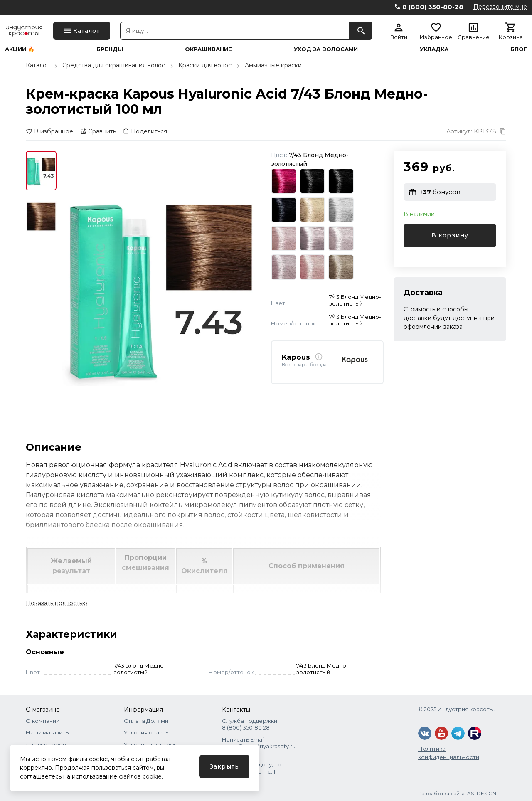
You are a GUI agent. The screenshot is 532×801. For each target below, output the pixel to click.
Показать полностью (57, 603)
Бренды (110, 49)
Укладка (434, 49)
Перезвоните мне (500, 7)
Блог (519, 49)
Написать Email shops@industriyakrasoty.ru (259, 743)
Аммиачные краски (273, 65)
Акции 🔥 (20, 49)
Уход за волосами (326, 49)
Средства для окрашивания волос (114, 65)
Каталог (37, 65)
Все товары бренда (304, 365)
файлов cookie (140, 776)
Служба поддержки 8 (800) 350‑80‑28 (250, 724)
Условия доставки (149, 744)
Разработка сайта (441, 793)
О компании (43, 721)
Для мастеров (46, 744)
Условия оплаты (147, 732)
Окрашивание (208, 49)
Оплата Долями (146, 721)
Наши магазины (48, 732)
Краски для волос (205, 65)
